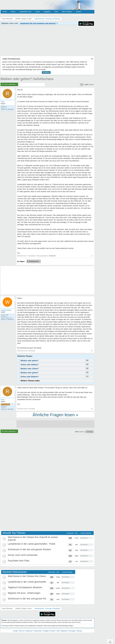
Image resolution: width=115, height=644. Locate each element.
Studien (79, 12)
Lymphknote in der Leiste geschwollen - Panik (32, 544)
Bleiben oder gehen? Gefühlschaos (27, 79)
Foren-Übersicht (7, 608)
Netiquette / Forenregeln (68, 631)
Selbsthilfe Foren (25, 12)
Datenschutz (38, 631)
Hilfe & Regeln (67, 12)
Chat (56, 12)
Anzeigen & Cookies (49, 631)
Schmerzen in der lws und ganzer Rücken (29, 549)
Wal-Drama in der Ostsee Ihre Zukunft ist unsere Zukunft (37, 576)
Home (5, 12)
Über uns (22, 631)
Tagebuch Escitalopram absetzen (25, 587)
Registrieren (77, 15)
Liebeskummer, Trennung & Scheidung (47, 608)
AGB (58, 631)
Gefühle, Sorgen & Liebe (23, 608)
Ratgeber (47, 12)
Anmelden (89, 15)
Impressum (29, 631)
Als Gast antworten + (9, 84)
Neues (13, 12)
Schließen (46, 72)
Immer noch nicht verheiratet (23, 555)
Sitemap (79, 631)
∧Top (110, 642)
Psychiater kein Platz (19, 561)
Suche (38, 12)
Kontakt (15, 631)
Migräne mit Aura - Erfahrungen (24, 593)
